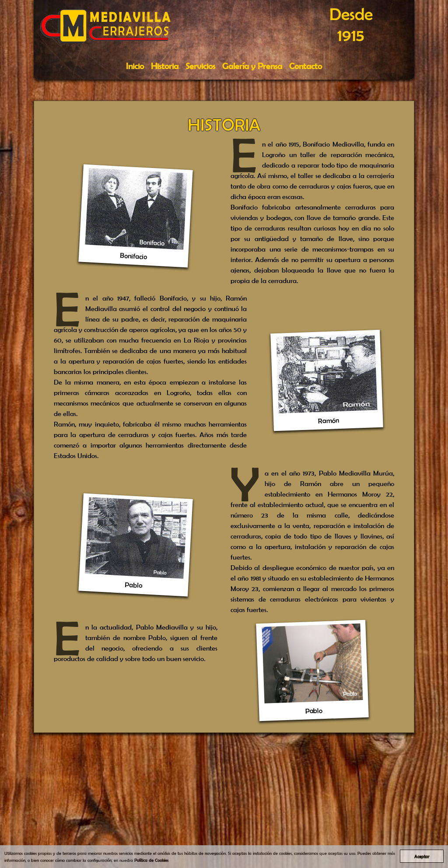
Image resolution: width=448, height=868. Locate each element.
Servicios (200, 66)
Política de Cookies (151, 860)
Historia (165, 66)
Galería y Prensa (252, 66)
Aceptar (422, 856)
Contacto (306, 66)
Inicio (135, 66)
